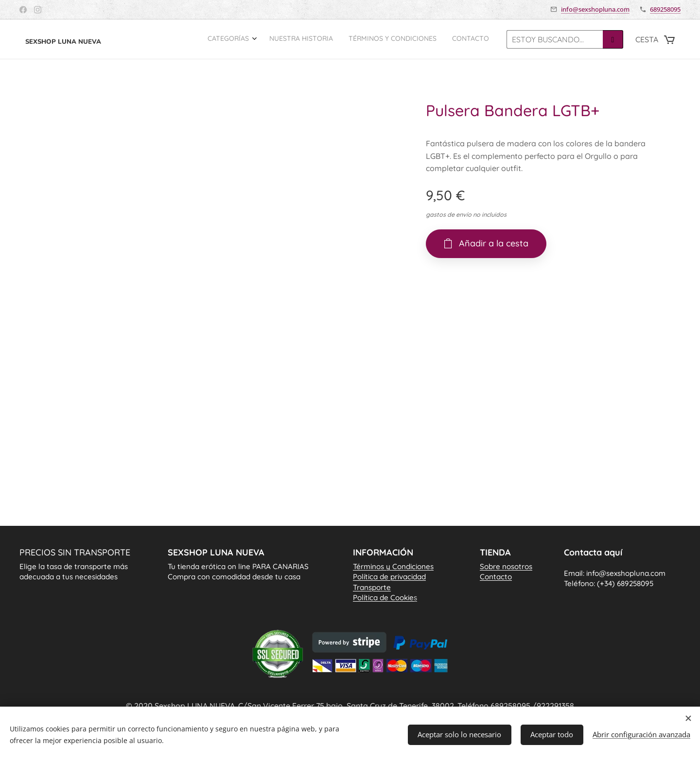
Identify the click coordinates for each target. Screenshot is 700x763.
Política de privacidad (389, 577)
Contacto (496, 577)
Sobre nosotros (506, 567)
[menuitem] (443, 39)
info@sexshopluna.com (595, 9)
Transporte (372, 587)
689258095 (665, 9)
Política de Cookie (385, 598)
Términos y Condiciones (393, 567)
